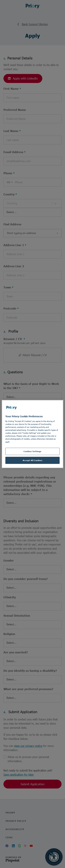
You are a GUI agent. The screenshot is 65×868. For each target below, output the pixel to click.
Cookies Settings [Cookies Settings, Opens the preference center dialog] (32, 451)
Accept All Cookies (32, 460)
